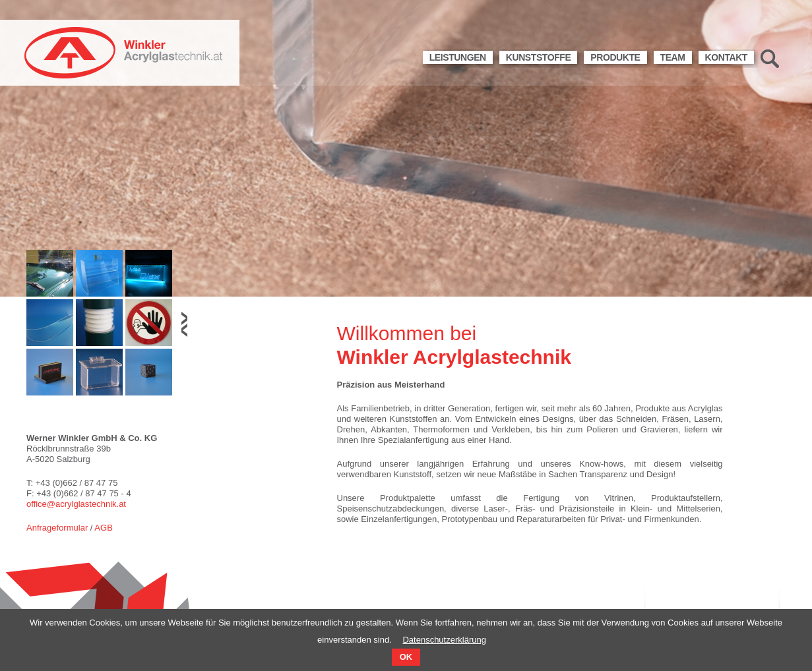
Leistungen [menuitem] (458, 57)
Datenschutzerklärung (444, 640)
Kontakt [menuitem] (726, 57)
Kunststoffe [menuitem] (539, 57)
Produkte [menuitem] (615, 57)
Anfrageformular (57, 528)
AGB (103, 528)
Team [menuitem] (673, 57)
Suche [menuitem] (770, 59)
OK (406, 657)
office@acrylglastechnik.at (76, 504)
